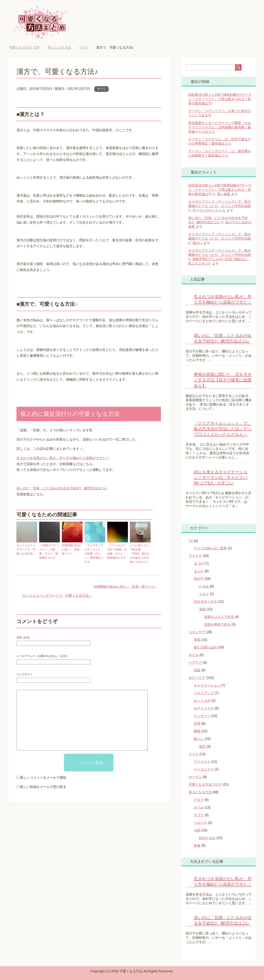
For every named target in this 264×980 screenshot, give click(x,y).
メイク (194, 754)
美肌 (197, 640)
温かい (197, 243)
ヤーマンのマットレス (209, 210)
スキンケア (197, 632)
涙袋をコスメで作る (219, 617)
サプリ (101, 89)
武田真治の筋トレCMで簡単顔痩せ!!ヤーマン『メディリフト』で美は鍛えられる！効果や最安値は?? (220, 99)
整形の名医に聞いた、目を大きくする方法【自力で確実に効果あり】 (223, 380)
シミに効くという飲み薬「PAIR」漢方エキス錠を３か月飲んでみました (140, 551)
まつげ (199, 563)
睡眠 (197, 731)
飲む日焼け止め (205, 647)
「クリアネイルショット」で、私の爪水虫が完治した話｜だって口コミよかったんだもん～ (223, 429)
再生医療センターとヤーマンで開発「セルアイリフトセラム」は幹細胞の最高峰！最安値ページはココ (220, 127)
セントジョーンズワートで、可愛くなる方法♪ (26, 549)
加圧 (202, 746)
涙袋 (202, 609)
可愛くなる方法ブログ (205, 785)
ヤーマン (195, 777)
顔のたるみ (207, 838)
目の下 (199, 579)
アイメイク (202, 762)
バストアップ (204, 693)
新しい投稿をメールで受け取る (43, 781)
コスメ (204, 594)
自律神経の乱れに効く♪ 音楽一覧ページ (72, 549)
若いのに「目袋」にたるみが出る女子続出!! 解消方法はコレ (62, 488)
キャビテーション (207, 685)
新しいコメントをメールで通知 (43, 772)
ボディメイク (204, 708)
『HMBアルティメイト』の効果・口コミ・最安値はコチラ (49, 551)
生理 (197, 724)
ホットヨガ (202, 701)
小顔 (197, 830)
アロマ (199, 800)
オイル (199, 807)
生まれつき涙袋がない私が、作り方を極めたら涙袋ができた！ (63, 458)
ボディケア (197, 678)
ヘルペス (200, 823)
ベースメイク (204, 769)
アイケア (195, 556)
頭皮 (197, 670)
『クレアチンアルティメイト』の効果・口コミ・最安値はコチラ (94, 551)
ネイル (194, 655)
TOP (24, 47)
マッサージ (202, 716)
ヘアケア (195, 663)
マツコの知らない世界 (210, 548)
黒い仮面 (224, 194)
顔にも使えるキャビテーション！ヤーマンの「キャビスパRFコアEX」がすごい (221, 477)
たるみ (204, 586)
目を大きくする (205, 602)
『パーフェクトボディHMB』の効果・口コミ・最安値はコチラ (117, 551)
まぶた (199, 571)
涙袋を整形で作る (217, 624)
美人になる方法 (200, 792)
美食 (197, 846)
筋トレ (199, 739)
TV (191, 541)
